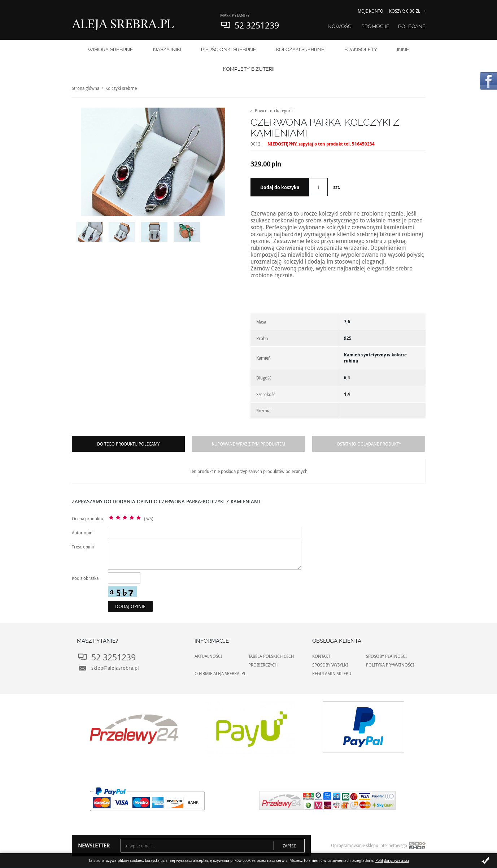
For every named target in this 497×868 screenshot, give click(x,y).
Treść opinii (83, 547)
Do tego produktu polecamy (128, 444)
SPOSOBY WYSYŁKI (330, 665)
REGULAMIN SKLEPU (332, 673)
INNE (403, 49)
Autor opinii (83, 533)
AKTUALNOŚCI (208, 656)
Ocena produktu (88, 518)
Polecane (412, 26)
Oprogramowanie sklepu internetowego (378, 847)
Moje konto (370, 11)
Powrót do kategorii (274, 110)
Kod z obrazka (85, 578)
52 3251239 (257, 25)
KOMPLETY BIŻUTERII (249, 69)
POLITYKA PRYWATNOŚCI (390, 665)
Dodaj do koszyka (280, 187)
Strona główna (86, 88)
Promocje (375, 26)
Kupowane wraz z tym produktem (248, 444)
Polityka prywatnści (392, 860)
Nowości (340, 26)
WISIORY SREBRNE (110, 49)
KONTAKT (321, 656)
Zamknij (485, 860)
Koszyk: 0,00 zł (405, 11)
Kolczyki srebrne (300, 49)
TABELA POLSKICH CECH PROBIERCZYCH (271, 660)
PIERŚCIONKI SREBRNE (229, 49)
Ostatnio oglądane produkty (369, 444)
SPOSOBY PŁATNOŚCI (386, 656)
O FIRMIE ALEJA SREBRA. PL (220, 673)
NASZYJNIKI (167, 49)
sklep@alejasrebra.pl (115, 668)
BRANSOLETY (361, 49)
